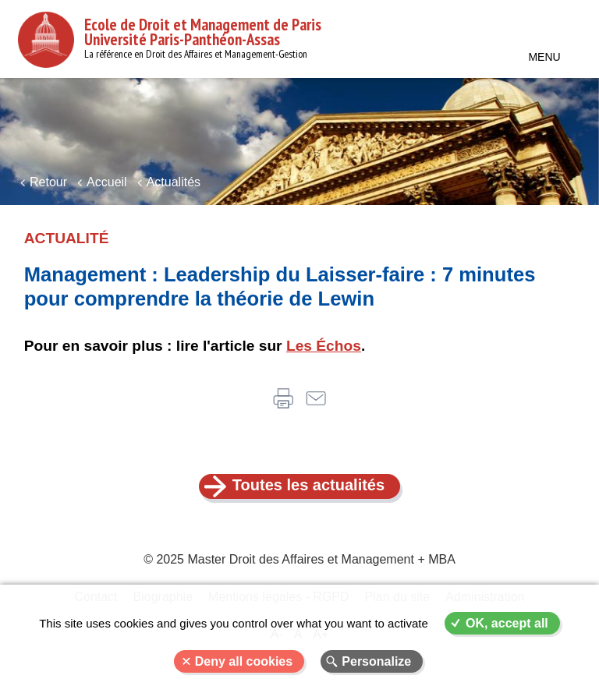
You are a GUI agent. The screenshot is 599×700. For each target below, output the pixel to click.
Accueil (107, 182)
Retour (48, 182)
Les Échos (324, 346)
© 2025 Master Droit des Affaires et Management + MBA (299, 559)
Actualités (174, 182)
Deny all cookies (244, 661)
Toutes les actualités (308, 485)
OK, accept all (507, 623)
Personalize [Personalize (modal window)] (376, 661)
